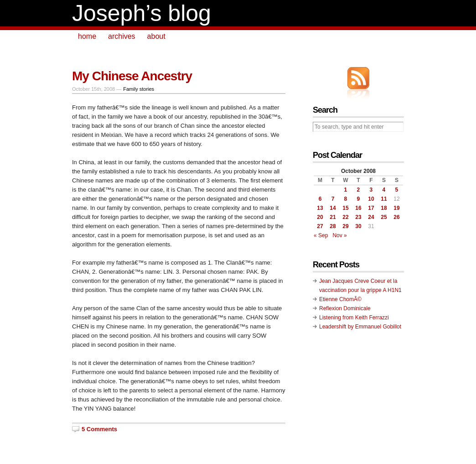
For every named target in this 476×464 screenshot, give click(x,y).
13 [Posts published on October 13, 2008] (320, 208)
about (156, 36)
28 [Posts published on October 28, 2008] (333, 226)
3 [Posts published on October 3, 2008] (371, 190)
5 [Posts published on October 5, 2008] (397, 190)
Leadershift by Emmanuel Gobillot (360, 327)
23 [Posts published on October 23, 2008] (358, 217)
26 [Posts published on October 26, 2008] (396, 217)
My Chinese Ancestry (132, 76)
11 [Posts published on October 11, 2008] (384, 199)
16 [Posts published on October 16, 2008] (358, 208)
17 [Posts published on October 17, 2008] (371, 208)
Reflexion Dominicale (345, 308)
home (87, 36)
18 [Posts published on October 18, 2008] (384, 208)
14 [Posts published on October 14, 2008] (333, 208)
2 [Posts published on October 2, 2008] (359, 190)
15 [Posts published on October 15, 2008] (345, 208)
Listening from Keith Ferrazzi (354, 318)
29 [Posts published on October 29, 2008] (345, 226)
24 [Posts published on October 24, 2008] (371, 217)
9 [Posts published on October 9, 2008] (359, 199)
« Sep (321, 235)
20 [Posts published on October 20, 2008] (320, 217)
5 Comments (99, 429)
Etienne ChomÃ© (340, 299)
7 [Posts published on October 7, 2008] (333, 199)
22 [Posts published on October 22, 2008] (345, 217)
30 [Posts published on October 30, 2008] (358, 226)
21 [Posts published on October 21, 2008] (333, 217)
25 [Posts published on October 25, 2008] (384, 217)
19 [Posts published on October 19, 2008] (396, 208)
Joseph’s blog (142, 13)
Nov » (339, 235)
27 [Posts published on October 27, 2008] (320, 226)
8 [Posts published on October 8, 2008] (346, 199)
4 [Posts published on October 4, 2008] (384, 190)
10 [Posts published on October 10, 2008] (371, 199)
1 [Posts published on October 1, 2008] (346, 190)
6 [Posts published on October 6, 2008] (320, 199)
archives (122, 36)
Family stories (139, 89)
